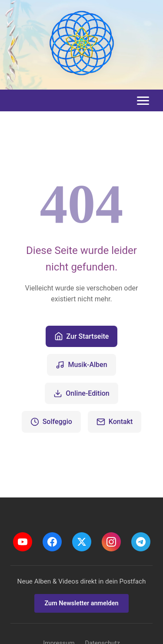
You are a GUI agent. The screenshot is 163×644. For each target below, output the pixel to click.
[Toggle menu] (143, 101)
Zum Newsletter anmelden (82, 603)
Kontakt (115, 422)
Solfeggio (51, 422)
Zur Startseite (82, 336)
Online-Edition (81, 394)
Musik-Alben (81, 365)
